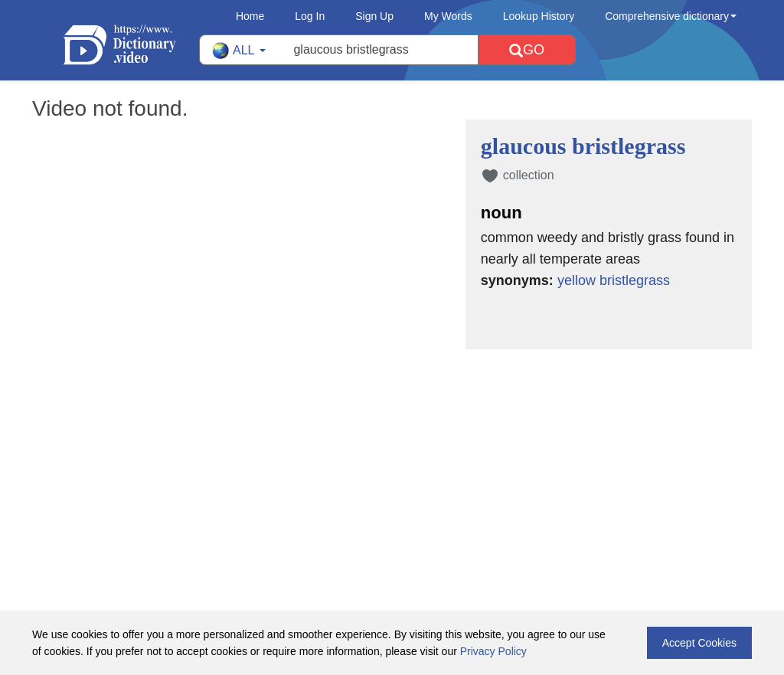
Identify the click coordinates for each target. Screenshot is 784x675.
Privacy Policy (493, 651)
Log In (310, 16)
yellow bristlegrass (614, 280)
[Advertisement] (392, 449)
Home (250, 16)
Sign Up (374, 16)
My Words (448, 16)
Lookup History (539, 16)
